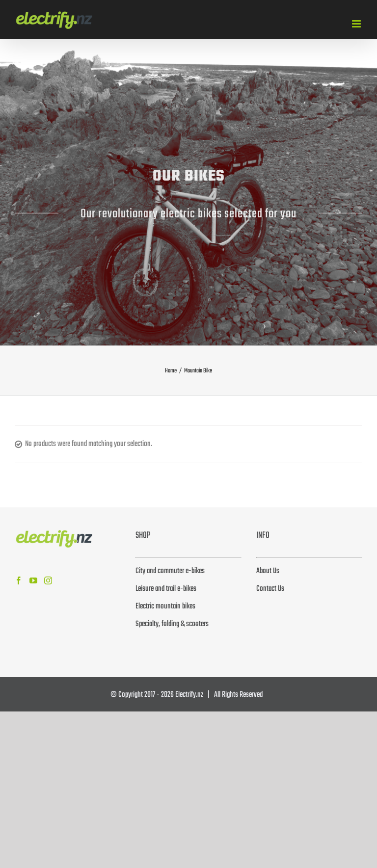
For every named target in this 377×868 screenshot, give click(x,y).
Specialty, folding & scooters (172, 624)
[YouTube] (33, 580)
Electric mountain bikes (165, 606)
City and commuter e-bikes (170, 571)
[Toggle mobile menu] (357, 24)
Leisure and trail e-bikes (166, 589)
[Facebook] (19, 580)
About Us (268, 571)
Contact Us (270, 589)
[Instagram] (48, 580)
